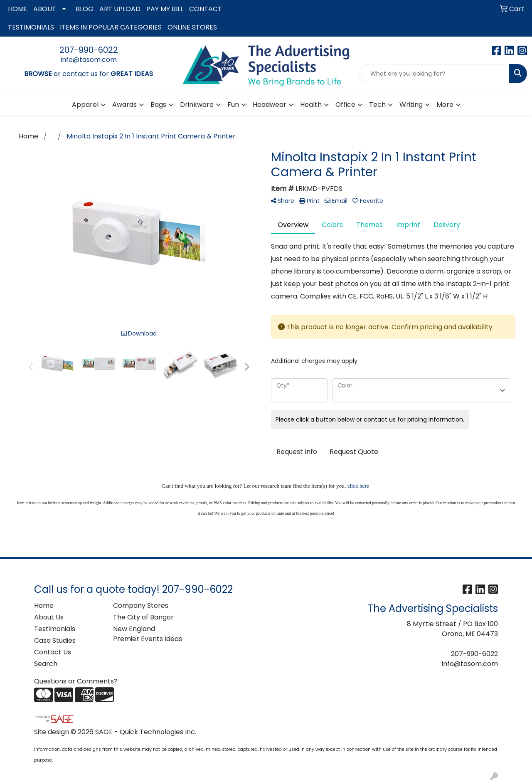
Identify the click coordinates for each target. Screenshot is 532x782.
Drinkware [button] (197, 105)
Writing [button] (411, 105)
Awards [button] (124, 105)
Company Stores (141, 606)
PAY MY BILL (165, 9)
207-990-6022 (89, 50)
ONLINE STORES (192, 27)
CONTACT (206, 9)
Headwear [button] (270, 105)
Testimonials (55, 629)
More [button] (445, 105)
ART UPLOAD (120, 9)
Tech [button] (377, 105)
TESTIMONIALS (31, 27)
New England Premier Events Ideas (148, 634)
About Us (49, 617)
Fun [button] (233, 105)
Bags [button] (158, 105)
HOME (18, 9)
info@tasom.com (89, 60)
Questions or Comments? (76, 681)
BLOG (85, 9)
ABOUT (45, 9)
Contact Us (53, 652)
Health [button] (311, 105)
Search (46, 664)
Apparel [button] (85, 105)
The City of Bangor (143, 617)
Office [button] (345, 105)
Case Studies (55, 640)
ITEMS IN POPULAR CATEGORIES (111, 27)
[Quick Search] (435, 74)
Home (44, 606)
